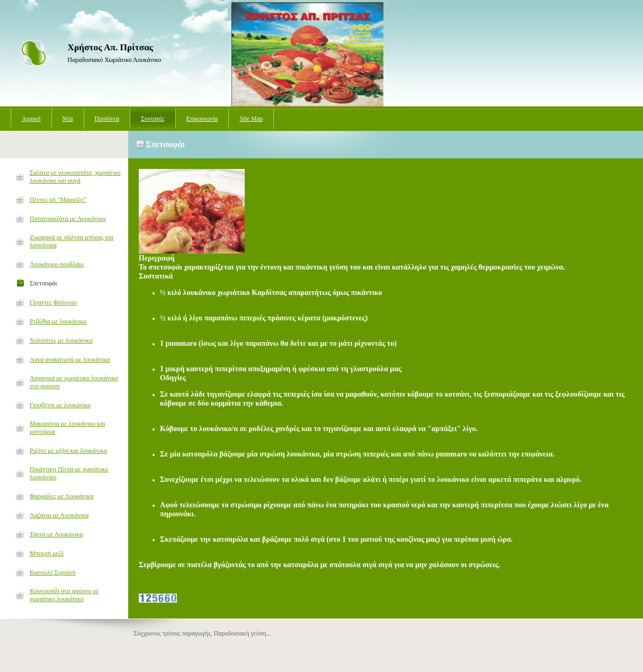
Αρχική (31, 119)
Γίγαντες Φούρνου (53, 302)
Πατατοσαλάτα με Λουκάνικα (68, 219)
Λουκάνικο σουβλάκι (57, 264)
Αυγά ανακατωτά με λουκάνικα (70, 360)
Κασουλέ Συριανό (53, 572)
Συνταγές (153, 119)
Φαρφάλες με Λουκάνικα (61, 496)
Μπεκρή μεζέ (47, 553)
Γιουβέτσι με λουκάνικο (60, 405)
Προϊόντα (107, 119)
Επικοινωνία (202, 119)
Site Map (251, 119)
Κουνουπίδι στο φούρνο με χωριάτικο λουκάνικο (64, 595)
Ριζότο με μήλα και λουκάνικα (68, 451)
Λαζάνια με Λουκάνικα (59, 515)
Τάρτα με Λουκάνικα (56, 534)
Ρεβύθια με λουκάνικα (58, 321)
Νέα (68, 119)
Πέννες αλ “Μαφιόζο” (58, 200)
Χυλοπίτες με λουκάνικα (61, 341)
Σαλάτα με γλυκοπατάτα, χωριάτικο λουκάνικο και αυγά (75, 177)
